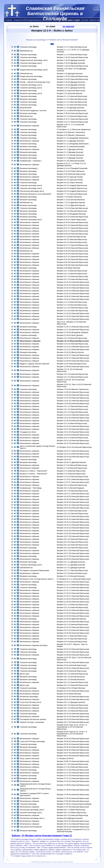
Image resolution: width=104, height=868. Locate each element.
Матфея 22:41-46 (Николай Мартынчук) (73, 622)
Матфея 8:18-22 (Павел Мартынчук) (72, 220)
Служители (19, 20)
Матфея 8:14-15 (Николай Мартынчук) (73, 217)
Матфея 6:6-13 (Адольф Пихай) (70, 177)
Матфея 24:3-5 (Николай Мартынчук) (72, 639)
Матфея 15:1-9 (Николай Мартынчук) (72, 423)
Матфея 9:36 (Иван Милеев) (68, 268)
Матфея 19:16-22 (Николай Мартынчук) (73, 519)
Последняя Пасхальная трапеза (33, 719)
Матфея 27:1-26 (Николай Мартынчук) (73, 764)
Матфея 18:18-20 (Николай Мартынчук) (73, 496)
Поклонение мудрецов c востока (33, 110)
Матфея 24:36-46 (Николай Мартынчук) (73, 655)
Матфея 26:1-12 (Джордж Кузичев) (71, 702)
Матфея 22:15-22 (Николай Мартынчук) (73, 610)
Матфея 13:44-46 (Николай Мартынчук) (73, 395)
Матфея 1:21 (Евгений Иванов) (70, 93)
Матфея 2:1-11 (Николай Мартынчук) (72, 96)
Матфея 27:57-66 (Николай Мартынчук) (73, 807)
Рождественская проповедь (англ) (34, 60)
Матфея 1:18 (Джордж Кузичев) (70, 73)
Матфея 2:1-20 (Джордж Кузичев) (70, 108)
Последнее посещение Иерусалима (34, 570)
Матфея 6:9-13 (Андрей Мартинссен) (72, 185)
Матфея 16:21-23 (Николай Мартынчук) (73, 454)
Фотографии (29, 20)
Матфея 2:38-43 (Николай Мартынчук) (73, 113)
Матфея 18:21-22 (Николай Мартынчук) (73, 505)
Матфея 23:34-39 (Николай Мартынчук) (73, 633)
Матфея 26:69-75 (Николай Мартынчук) (73, 761)
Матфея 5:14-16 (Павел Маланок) (71, 171)
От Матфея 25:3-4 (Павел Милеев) (71, 688)
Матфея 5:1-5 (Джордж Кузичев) (70, 152)
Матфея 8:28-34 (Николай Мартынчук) (73, 234)
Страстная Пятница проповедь (32, 741)
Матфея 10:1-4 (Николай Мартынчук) (72, 271)
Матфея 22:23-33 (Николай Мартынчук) (73, 613)
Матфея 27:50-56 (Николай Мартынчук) (73, 801)
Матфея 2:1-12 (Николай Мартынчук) (72, 99)
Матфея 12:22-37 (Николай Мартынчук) (73, 355)
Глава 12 (67, 836)
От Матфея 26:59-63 (65, 758)
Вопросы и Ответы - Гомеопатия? (33, 471)
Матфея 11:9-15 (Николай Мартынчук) (73, 311)
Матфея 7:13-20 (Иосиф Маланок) (71, 200)
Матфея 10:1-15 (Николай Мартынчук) (73, 276)
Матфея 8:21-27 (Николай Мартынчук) (73, 228)
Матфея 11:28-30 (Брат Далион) (70, 335)
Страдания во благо (28, 432)
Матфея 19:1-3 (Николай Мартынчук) (72, 511)
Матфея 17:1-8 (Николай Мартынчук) (72, 465)
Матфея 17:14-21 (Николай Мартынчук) (73, 479)
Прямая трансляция (44, 20)
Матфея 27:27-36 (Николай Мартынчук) (73, 770)
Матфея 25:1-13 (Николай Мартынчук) (73, 674)
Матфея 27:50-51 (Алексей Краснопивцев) (74, 804)
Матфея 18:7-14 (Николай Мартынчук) (73, 491)
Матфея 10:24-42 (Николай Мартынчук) (73, 288)
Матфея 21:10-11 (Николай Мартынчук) (73, 582)
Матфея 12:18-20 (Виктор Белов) (70, 352)
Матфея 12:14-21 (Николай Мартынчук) (73, 347)
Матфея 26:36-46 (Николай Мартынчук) (73, 741)
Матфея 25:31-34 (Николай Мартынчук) (73, 697)
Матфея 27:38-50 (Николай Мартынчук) (73, 785)
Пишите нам (95, 20)
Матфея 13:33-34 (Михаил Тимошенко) (73, 389)
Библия (57, 20)
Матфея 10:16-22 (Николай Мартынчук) (73, 282)
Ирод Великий (26, 108)
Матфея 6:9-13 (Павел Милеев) (70, 183)
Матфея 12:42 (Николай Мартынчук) (72, 364)
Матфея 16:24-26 (64, 459)
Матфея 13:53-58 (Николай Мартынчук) (73, 404)
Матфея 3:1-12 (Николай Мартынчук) (72, 116)
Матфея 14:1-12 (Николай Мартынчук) (73, 406)
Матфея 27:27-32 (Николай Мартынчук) (73, 773)
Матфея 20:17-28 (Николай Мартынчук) (73, 551)
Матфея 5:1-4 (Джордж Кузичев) (70, 158)
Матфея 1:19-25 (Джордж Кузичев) (71, 85)
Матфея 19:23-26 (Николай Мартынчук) (73, 531)
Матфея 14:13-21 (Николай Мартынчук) (73, 415)
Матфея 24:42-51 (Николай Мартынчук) (73, 662)
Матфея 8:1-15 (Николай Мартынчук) (72, 211)
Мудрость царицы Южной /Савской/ (34, 364)
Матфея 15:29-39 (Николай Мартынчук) (73, 435)
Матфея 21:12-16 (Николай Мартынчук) (73, 587)
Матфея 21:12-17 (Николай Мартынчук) (73, 585)
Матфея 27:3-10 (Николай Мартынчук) (73, 767)
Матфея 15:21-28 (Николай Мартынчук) (73, 429)
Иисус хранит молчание (29, 758)
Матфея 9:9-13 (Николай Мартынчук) (72, 239)
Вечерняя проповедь (29, 91)
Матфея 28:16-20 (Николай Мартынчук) (73, 827)
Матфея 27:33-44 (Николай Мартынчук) (73, 781)
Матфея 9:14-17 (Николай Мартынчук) (73, 245)
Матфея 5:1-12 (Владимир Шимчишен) (73, 138)
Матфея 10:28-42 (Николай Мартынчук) (73, 296)
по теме (51, 26)
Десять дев (24, 674)
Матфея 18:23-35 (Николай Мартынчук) (73, 508)
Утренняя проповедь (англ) (31, 63)
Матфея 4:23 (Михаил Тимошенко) (71, 132)
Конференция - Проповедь (31, 488)
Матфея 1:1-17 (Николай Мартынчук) (72, 47)
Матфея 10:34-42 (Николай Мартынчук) (73, 299)
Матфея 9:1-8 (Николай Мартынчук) (71, 237)
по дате (34, 26)
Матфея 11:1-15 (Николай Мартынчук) (73, 308)
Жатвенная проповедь (29, 697)
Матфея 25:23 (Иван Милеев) (69, 694)
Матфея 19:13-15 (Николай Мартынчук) (73, 516)
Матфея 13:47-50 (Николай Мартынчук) (73, 398)
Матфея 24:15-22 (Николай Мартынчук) (73, 649)
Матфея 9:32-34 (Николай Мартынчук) (73, 259)
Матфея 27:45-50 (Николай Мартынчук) (73, 798)
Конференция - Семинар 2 (31, 161)
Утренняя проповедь (28, 47)
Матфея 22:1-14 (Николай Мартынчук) (73, 605)
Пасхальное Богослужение (31, 827)
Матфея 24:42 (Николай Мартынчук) (72, 665)
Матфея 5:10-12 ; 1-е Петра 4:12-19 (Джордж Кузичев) (71, 164)
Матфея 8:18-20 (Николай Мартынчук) (73, 222)
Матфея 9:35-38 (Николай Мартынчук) (73, 262)
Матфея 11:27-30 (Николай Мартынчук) (73, 330)
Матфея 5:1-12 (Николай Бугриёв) (71, 147)
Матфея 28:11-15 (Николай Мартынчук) (73, 824)
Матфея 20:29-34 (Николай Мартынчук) (73, 559)
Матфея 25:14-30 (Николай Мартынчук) (73, 691)
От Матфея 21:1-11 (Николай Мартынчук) (74, 579)
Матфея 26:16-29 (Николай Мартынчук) (73, 719)
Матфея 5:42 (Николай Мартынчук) (71, 174)
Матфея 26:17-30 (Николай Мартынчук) (73, 722)
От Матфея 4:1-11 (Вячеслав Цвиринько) (74, 129)
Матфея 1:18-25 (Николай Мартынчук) (73, 57)
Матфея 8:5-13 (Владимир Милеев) (71, 214)
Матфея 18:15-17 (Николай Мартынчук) (73, 494)
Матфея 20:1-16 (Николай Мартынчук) (73, 539)
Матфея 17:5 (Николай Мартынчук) (71, 471)
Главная (9, 20)
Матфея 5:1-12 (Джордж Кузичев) (70, 141)
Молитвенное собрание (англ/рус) (34, 645)
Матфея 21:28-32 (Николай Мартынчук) (73, 599)
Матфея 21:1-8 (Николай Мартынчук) (72, 573)
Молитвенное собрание (29, 126)
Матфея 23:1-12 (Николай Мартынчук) (73, 624)
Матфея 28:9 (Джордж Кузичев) (70, 818)
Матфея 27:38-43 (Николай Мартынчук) (73, 795)
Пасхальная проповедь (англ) (32, 191)
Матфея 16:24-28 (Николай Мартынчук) (73, 457)
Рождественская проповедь (31, 76)
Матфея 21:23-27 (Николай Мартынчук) (73, 596)
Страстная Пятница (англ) (30, 702)
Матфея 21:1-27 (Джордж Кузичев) (71, 568)
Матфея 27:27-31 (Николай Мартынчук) (73, 778)
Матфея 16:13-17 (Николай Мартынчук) (73, 451)
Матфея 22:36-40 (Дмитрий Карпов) (71, 619)
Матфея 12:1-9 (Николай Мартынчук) (72, 338)
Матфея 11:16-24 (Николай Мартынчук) (73, 313)
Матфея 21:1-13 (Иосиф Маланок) (71, 576)
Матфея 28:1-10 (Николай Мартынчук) (73, 815)
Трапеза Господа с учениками (32, 722)
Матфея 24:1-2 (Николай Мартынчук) (72, 636)
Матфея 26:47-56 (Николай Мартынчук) (73, 753)
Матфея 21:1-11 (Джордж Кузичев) (71, 562)
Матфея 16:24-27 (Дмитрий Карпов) (71, 462)
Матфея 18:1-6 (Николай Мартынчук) (72, 485)
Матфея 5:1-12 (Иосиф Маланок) (70, 155)
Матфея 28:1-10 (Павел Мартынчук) (72, 813)
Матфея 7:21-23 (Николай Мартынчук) (73, 208)
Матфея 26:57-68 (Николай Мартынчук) (73, 756)
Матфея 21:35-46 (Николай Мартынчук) (73, 602)
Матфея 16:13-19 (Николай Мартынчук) (73, 441)
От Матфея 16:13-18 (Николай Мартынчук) (74, 447)
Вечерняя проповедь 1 (29, 168)
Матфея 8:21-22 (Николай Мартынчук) (73, 225)
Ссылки (85, 20)
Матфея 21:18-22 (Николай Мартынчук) (73, 593)
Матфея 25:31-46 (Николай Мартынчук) (73, 699)
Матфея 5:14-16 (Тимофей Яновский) (72, 168)
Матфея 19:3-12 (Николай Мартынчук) (73, 514)
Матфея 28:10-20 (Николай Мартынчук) (73, 821)
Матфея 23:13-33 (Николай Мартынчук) (73, 627)
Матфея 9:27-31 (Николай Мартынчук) (73, 257)
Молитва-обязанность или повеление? (36, 194)
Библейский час (26, 51)
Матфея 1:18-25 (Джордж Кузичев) (71, 60)
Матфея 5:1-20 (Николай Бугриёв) (71, 161)
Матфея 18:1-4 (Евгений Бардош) (71, 488)
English (96, 8)
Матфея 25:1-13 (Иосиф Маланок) (71, 677)
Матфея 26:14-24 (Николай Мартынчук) (73, 714)
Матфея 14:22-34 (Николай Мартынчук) (73, 418)
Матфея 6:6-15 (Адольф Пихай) (70, 180)
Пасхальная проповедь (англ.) (32, 818)
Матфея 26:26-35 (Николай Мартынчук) (73, 739)
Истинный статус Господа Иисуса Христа (36, 579)
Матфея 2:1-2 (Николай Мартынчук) (71, 110)
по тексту (68, 26)
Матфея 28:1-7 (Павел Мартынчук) (71, 810)
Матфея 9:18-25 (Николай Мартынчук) (73, 248)
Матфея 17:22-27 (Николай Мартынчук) (73, 482)
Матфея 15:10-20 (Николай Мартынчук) (73, 426)
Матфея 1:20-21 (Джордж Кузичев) (71, 88)
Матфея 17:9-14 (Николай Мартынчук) (73, 477)
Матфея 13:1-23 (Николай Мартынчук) (73, 374)
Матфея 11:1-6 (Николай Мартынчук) (72, 302)
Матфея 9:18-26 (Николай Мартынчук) (73, 251)
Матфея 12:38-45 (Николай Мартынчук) (73, 361)
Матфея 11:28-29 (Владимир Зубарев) (73, 332)
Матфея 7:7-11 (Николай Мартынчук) (72, 194)
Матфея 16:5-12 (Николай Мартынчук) (73, 438)
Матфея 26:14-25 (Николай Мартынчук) (73, 716)
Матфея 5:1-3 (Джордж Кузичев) (70, 149)
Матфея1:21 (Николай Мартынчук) (71, 91)
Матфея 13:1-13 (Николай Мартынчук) (73, 377)
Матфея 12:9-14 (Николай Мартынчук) (73, 344)
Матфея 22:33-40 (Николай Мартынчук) (73, 616)
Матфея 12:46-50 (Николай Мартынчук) (73, 367)
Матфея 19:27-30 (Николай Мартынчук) (73, 536)
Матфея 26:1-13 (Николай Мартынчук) (73, 705)
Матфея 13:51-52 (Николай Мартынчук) (73, 401)
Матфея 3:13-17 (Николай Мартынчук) (73, 119)
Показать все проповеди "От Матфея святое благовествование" (52, 40)
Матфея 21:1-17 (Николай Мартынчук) (73, 570)
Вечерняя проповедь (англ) (31, 93)
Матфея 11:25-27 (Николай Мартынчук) (73, 327)
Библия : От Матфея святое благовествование (37, 836)
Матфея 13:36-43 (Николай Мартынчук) (73, 392)
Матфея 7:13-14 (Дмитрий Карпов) (71, 202)
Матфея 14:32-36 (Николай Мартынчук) (73, 421)
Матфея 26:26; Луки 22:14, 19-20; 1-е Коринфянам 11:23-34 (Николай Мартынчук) (72, 727)
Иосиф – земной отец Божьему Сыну (35, 82)
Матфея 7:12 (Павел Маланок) (69, 197)
